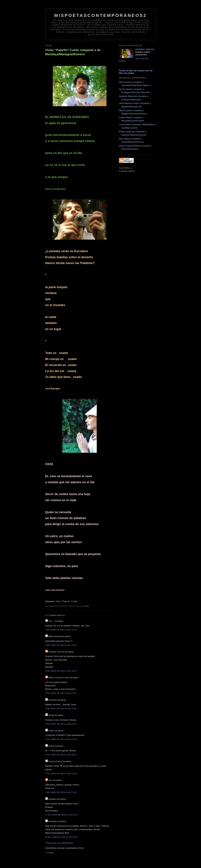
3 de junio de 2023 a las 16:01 (61, 671)
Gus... (51, 621)
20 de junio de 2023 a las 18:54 (62, 837)
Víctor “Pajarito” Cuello (66, 601)
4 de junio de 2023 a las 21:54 (61, 724)
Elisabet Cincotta (57, 652)
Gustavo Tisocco (145, 49)
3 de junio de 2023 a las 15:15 (61, 645)
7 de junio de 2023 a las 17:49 (61, 792)
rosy (51, 780)
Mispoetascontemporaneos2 (101, 15)
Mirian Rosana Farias (59, 678)
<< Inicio (49, 853)
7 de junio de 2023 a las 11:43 (61, 774)
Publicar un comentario (60, 843)
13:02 (86, 606)
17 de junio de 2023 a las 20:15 (62, 815)
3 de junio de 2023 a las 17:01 (61, 693)
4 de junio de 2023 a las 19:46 (61, 709)
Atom (81, 848)
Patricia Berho (55, 761)
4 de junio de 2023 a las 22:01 (61, 755)
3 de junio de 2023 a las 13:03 (61, 630)
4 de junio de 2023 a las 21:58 (61, 739)
